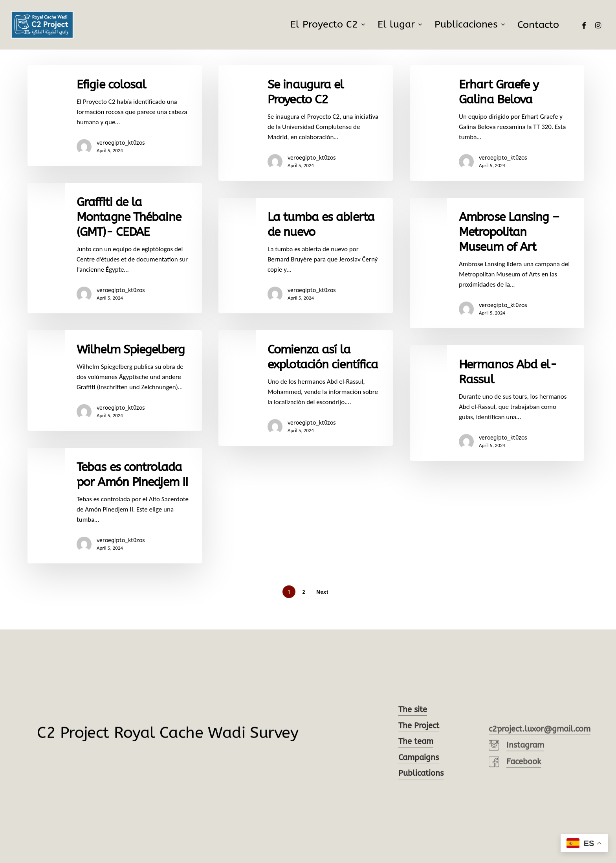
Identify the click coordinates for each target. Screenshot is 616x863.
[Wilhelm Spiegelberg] (115, 396)
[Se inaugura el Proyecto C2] (306, 123)
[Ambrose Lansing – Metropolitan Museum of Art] (497, 269)
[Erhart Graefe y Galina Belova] (497, 123)
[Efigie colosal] (115, 116)
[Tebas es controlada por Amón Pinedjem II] (115, 521)
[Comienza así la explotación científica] (306, 410)
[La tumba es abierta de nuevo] (306, 256)
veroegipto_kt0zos (121, 143)
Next (322, 592)
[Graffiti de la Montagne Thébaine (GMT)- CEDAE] (115, 248)
